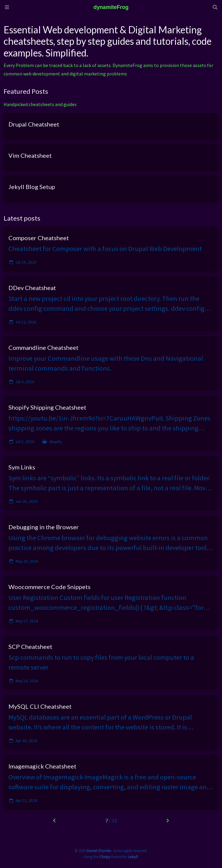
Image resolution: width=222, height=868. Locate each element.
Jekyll (133, 857)
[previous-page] (54, 821)
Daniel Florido (99, 851)
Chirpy (105, 857)
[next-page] (167, 821)
